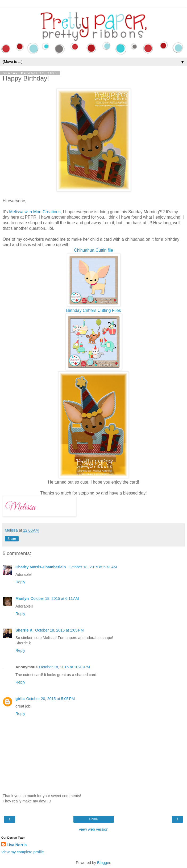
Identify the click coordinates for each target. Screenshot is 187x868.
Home (93, 819)
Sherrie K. (24, 630)
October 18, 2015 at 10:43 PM (65, 667)
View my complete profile (23, 852)
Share (12, 539)
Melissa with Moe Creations (35, 212)
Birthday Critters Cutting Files (94, 310)
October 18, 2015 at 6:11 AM (55, 598)
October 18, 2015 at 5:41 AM (93, 567)
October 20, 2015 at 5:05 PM (50, 699)
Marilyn (22, 598)
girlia (20, 699)
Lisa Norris (17, 845)
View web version (94, 829)
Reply (20, 582)
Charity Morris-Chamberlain (41, 567)
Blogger (104, 863)
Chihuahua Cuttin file (93, 250)
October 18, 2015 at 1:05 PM (59, 630)
